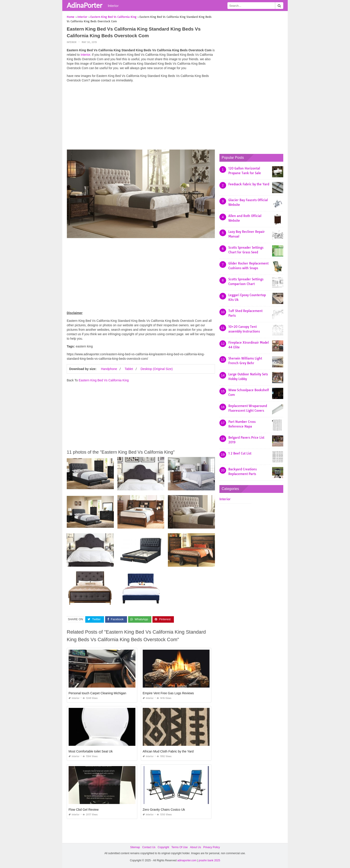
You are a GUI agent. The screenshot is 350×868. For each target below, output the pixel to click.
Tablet (129, 369)
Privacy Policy (211, 847)
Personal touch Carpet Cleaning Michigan (97, 693)
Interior (113, 6)
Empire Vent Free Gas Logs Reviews (168, 693)
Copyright (163, 847)
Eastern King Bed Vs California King (104, 380)
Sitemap (135, 847)
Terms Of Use (180, 847)
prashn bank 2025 (209, 860)
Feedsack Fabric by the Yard (249, 184)
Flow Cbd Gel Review (84, 810)
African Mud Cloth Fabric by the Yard (168, 751)
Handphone (109, 369)
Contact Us (149, 847)
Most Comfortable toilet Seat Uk (91, 751)
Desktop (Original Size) (157, 369)
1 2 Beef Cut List (240, 453)
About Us (195, 847)
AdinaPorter (84, 5)
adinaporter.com (187, 860)
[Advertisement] (141, 117)
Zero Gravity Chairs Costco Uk (164, 810)
